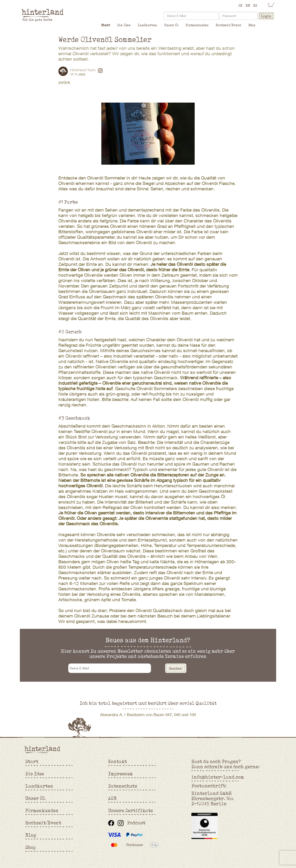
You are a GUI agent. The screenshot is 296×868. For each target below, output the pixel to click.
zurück (64, 82)
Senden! (176, 668)
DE (240, 5)
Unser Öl (171, 25)
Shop (252, 25)
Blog (31, 835)
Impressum (120, 774)
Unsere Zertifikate (131, 810)
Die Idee (124, 25)
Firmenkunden (197, 25)
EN (248, 5)
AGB (112, 798)
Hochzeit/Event (228, 25)
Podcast (136, 823)
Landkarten (147, 25)
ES (255, 5)
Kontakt (118, 761)
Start (106, 25)
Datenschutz (123, 786)
